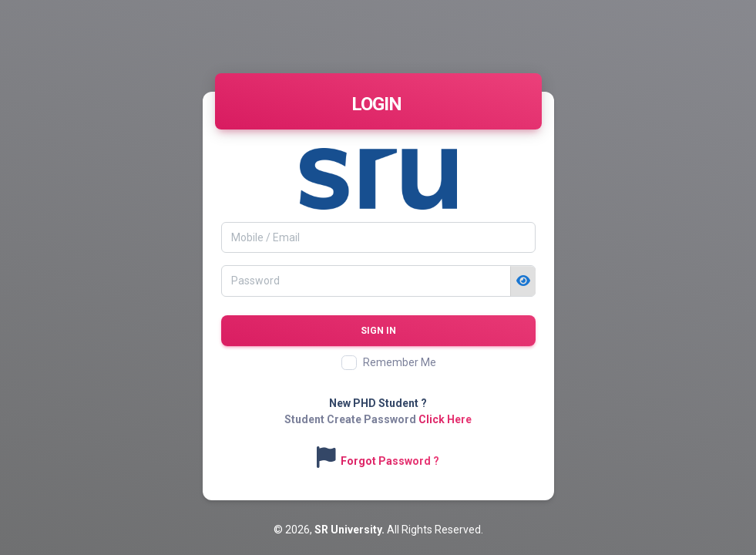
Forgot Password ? (390, 461)
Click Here (445, 419)
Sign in (378, 331)
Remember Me (400, 362)
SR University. (351, 530)
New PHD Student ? (378, 403)
